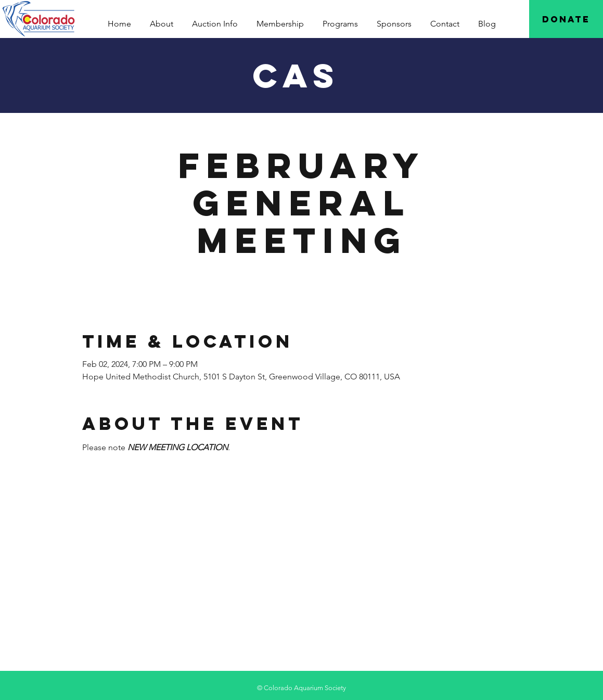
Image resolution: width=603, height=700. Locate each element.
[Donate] (566, 19)
